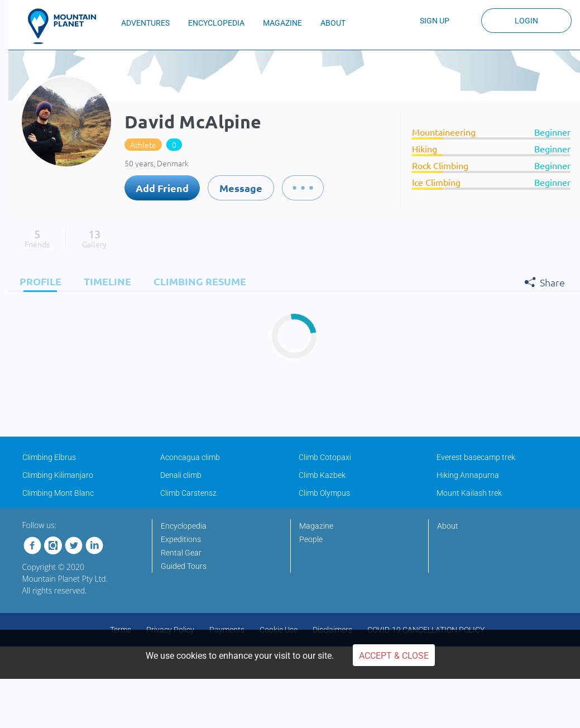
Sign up (435, 21)
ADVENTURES (145, 23)
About (448, 526)
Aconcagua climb (190, 457)
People (311, 539)
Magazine (316, 526)
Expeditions (181, 539)
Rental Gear (181, 553)
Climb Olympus (324, 493)
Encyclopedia (184, 526)
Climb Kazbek (322, 475)
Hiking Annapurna (468, 475)
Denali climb (181, 475)
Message (241, 188)
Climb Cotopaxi (325, 457)
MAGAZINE (282, 23)
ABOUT (333, 23)
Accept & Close (394, 656)
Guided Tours (184, 566)
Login (526, 21)
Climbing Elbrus (49, 457)
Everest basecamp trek (476, 457)
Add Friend (162, 188)
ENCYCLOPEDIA (216, 23)
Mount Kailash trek (469, 493)
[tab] (38, 281)
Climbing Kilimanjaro (58, 475)
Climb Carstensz (188, 493)
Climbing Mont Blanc (58, 493)
